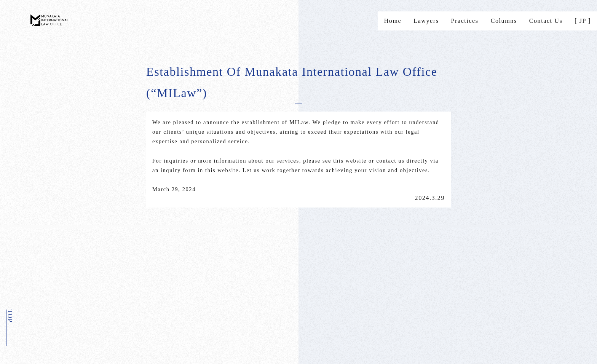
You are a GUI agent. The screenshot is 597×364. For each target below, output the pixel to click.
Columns (504, 21)
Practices (465, 21)
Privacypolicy (112, 292)
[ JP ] (583, 21)
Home (393, 21)
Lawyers (426, 21)
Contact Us (546, 21)
